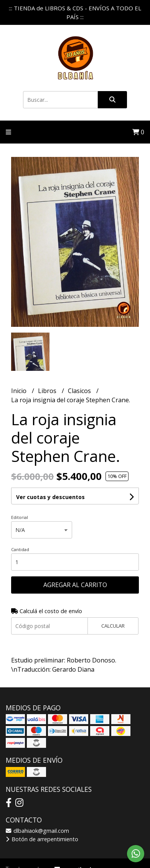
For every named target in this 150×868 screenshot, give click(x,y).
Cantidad (20, 549)
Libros (48, 391)
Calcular (113, 626)
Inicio (20, 391)
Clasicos (80, 391)
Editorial (20, 517)
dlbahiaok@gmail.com (37, 831)
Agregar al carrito (75, 585)
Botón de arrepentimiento (42, 839)
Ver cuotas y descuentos (50, 497)
